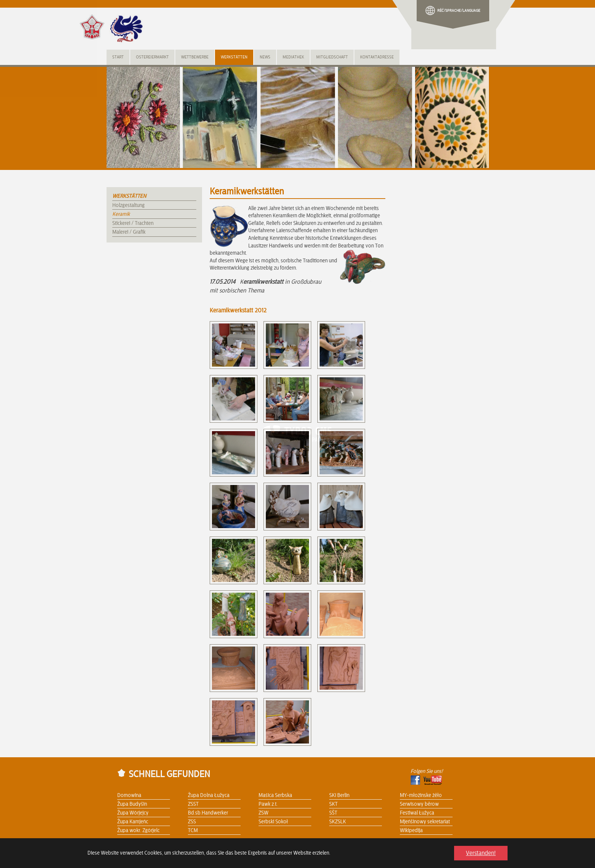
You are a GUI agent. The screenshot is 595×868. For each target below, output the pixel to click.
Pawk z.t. (268, 804)
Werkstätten (129, 196)
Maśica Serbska (275, 795)
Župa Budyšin (132, 804)
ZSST (193, 804)
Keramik (121, 214)
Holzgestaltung (129, 205)
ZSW (264, 813)
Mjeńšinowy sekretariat (425, 822)
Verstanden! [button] (481, 853)
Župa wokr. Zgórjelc (138, 831)
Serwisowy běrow (419, 804)
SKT (333, 804)
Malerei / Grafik (129, 232)
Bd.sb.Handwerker (208, 813)
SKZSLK (338, 822)
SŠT (333, 813)
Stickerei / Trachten (133, 223)
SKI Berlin (339, 795)
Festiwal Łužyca (417, 813)
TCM (193, 831)
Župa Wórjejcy (133, 813)
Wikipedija (411, 831)
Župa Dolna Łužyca (209, 795)
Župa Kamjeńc (133, 822)
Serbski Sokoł (273, 822)
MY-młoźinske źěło (421, 795)
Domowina (129, 795)
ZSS (192, 822)
